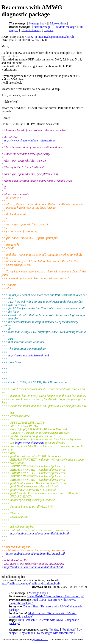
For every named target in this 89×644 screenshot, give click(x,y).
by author (27, 633)
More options (58, 23)
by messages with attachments (55, 633)
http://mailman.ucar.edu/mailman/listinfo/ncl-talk (40, 533)
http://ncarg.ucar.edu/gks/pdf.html (29, 355)
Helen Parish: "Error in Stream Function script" (56, 596)
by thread (69, 630)
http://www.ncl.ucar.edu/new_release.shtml (30, 140)
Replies (48, 30)
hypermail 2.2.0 (40, 639)
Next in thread (31, 30)
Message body (37, 23)
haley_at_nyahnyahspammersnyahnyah (50, 37)
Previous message (65, 27)
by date (55, 630)
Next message (42, 27)
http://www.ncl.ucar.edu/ (30, 443)
